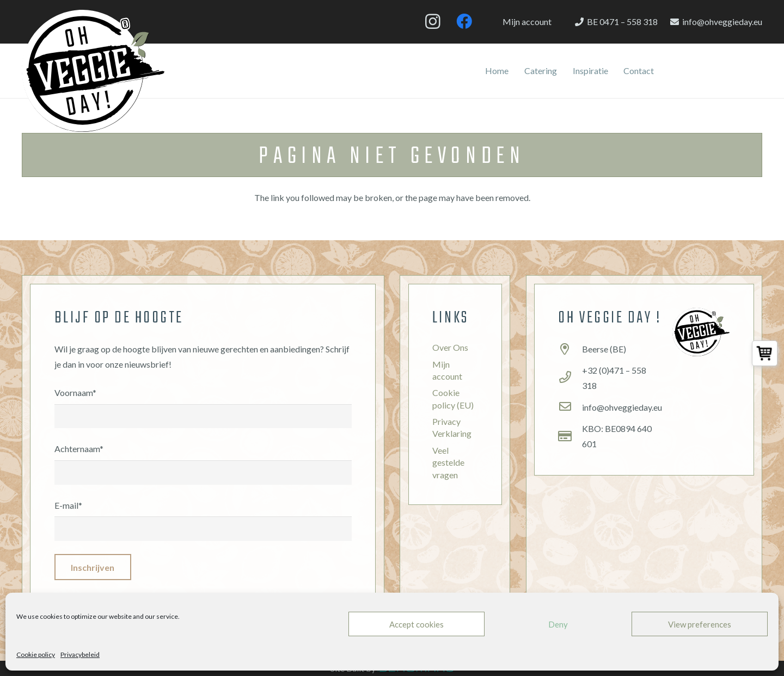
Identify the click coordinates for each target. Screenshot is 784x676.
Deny (558, 624)
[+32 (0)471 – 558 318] (570, 378)
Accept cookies (416, 624)
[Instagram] (433, 22)
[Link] (93, 71)
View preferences (700, 624)
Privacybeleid (80, 654)
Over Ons (450, 347)
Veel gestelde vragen (448, 462)
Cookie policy (36, 654)
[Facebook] (464, 22)
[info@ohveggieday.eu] (570, 407)
